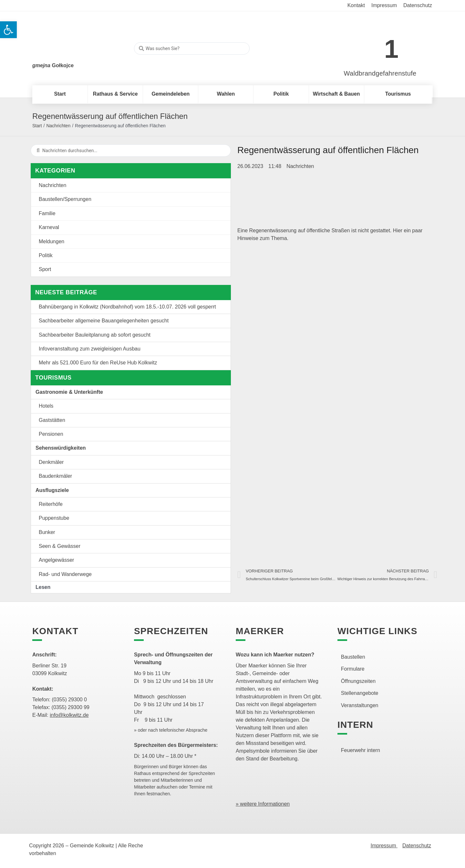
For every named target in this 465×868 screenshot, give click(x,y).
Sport (45, 269)
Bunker (47, 532)
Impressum (384, 846)
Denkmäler (51, 462)
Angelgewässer (56, 560)
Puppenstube (54, 518)
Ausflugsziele (52, 490)
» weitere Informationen (263, 804)
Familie (47, 213)
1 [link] (392, 49)
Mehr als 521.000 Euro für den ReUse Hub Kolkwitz (98, 363)
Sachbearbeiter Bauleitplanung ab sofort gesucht (95, 335)
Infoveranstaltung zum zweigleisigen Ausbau (90, 349)
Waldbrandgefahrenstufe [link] (380, 73)
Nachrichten (58, 126)
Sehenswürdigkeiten (61, 448)
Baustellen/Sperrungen (65, 199)
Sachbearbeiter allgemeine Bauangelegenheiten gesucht (104, 321)
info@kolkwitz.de (69, 715)
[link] (371, 46)
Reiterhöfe (51, 504)
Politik (46, 255)
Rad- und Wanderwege (65, 574)
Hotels (46, 406)
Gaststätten (52, 420)
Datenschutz (417, 846)
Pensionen (51, 434)
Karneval (49, 227)
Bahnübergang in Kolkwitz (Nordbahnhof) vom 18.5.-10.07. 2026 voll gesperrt (127, 307)
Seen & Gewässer (60, 546)
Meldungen (52, 241)
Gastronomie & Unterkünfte (69, 392)
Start (37, 126)
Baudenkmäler (55, 476)
